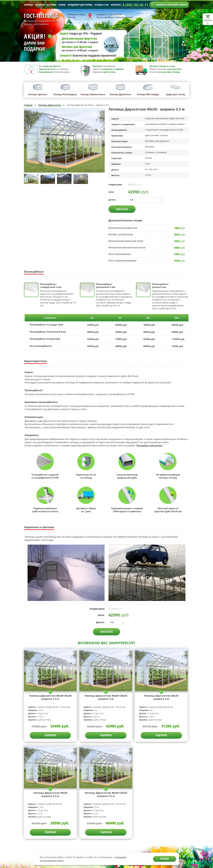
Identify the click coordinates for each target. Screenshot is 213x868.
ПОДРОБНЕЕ (50, 735)
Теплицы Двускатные (50, 105)
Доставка (52, 5)
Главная (28, 105)
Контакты (116, 5)
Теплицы (29, 5)
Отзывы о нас (102, 5)
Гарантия (40, 5)
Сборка (62, 5)
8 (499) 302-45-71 (135, 5)
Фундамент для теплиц (80, 5)
